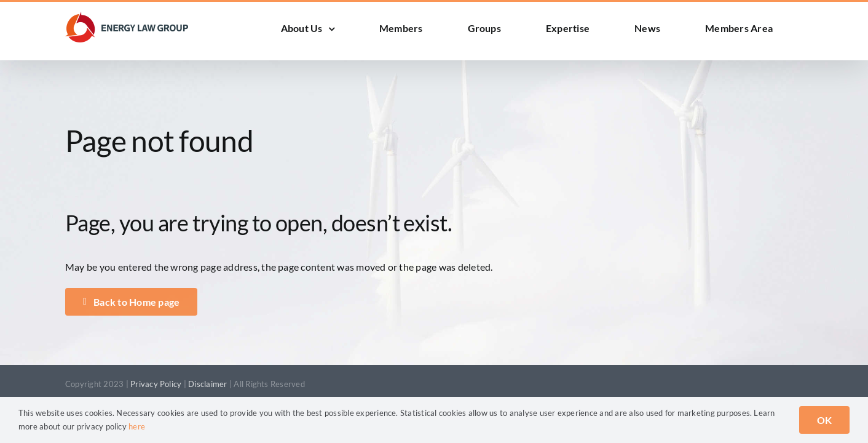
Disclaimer (207, 384)
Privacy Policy (156, 384)
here (137, 426)
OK (824, 420)
